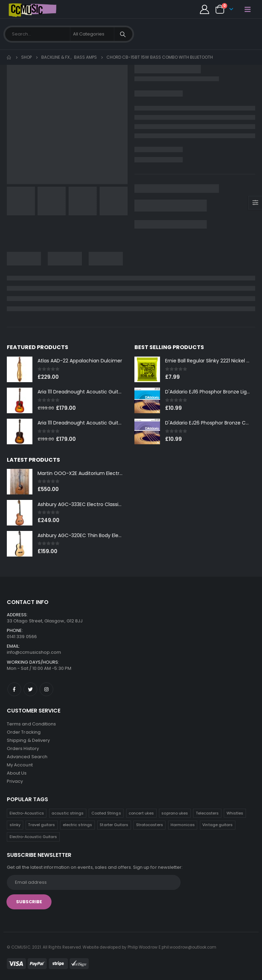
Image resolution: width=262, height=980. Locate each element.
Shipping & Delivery (28, 740)
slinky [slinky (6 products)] (15, 825)
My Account (20, 765)
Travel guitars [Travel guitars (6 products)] (41, 825)
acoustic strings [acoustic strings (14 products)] (68, 813)
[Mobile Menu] (248, 9)
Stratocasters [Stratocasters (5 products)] (150, 825)
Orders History (23, 748)
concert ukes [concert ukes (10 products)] (141, 813)
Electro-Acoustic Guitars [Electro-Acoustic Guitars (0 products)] (33, 837)
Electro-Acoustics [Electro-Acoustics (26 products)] (27, 813)
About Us (17, 773)
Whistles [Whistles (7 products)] (235, 813)
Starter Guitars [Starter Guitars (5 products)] (114, 825)
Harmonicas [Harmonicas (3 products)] (183, 825)
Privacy (15, 781)
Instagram (46, 689)
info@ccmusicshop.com (34, 652)
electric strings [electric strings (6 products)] (77, 825)
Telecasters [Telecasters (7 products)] (207, 813)
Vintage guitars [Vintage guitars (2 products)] (217, 825)
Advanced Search (27, 757)
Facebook (14, 689)
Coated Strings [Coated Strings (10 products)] (106, 813)
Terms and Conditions (31, 724)
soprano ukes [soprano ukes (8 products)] (175, 813)
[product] (20, 369)
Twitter (30, 689)
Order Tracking (24, 732)
